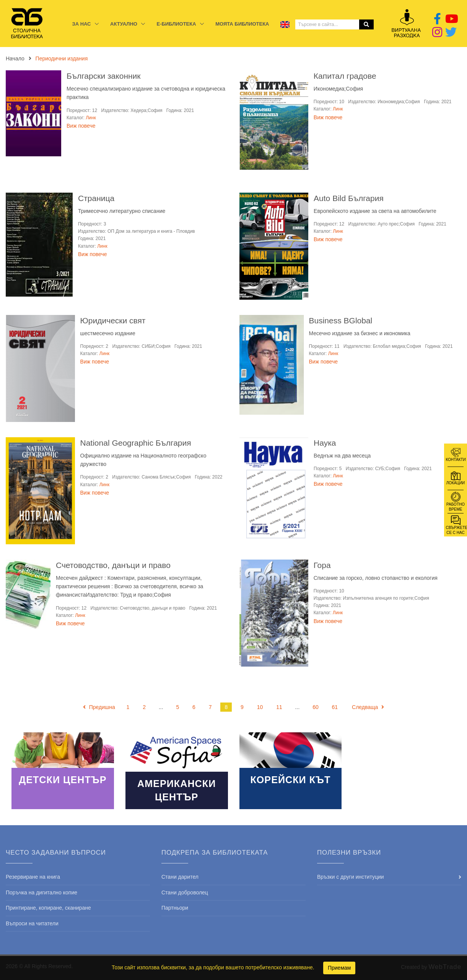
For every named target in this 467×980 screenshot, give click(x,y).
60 (316, 707)
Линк (91, 118)
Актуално (124, 24)
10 (260, 707)
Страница (96, 198)
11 (279, 707)
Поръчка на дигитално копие (41, 892)
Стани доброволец (185, 892)
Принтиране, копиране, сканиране (48, 908)
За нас (82, 24)
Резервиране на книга (33, 877)
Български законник (104, 76)
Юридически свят (113, 320)
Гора (322, 565)
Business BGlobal (341, 320)
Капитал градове (345, 76)
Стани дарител (180, 877)
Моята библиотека (242, 24)
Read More (63, 771)
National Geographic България (136, 443)
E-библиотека (177, 24)
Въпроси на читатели (32, 923)
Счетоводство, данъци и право (113, 565)
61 (335, 707)
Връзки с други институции (351, 877)
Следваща (368, 707)
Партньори (175, 908)
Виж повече (81, 126)
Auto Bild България (349, 198)
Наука (325, 443)
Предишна (99, 707)
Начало (15, 58)
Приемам (339, 968)
